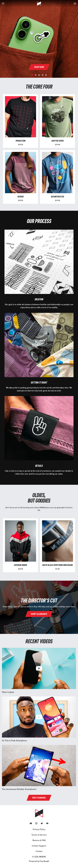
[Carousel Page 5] (46, 75)
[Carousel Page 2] (36, 75)
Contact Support (39, 846)
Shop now (39, 67)
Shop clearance (39, 614)
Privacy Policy (39, 829)
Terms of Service (39, 835)
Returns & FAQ (39, 840)
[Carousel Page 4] (43, 75)
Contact (39, 851)
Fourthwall (44, 861)
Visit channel (39, 798)
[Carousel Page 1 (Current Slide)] (32, 75)
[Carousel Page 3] (39, 75)
